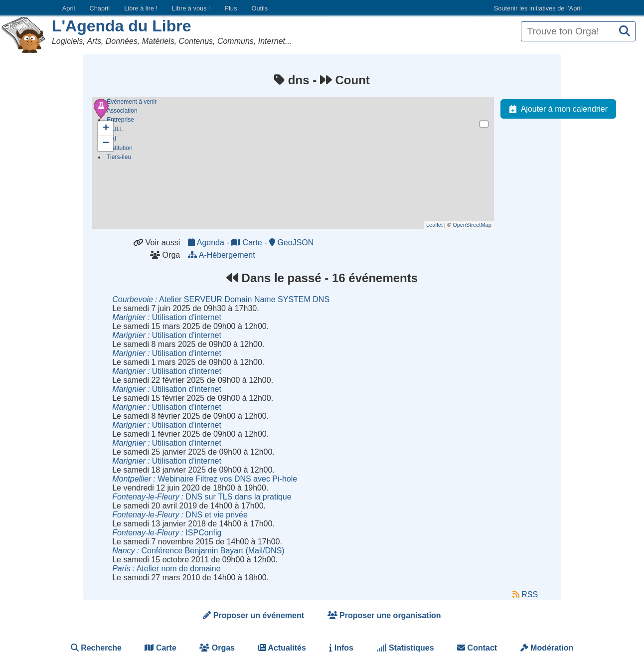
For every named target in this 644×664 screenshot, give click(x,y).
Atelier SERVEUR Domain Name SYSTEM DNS (221, 299)
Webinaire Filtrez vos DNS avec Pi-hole (205, 479)
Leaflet (434, 225)
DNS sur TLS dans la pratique (202, 497)
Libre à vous (191, 8)
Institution (119, 150)
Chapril (100, 8)
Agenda (207, 243)
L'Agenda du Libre (122, 26)
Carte (248, 243)
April (69, 8)
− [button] (106, 144)
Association (122, 111)
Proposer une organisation (384, 615)
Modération (547, 648)
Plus (231, 8)
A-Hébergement (223, 255)
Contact (477, 648)
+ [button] (106, 129)
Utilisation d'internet (167, 317)
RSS (525, 594)
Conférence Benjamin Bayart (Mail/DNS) (198, 551)
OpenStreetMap (472, 225)
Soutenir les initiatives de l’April (538, 8)
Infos (341, 648)
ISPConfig (167, 533)
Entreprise (120, 120)
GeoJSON (291, 243)
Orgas (217, 648)
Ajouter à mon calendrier (556, 109)
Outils (259, 8)
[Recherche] (625, 32)
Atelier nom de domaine (166, 569)
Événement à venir (132, 102)
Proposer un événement (253, 615)
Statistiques (405, 648)
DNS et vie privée (180, 515)
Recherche (96, 648)
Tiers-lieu (119, 159)
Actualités (282, 648)
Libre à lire (141, 8)
